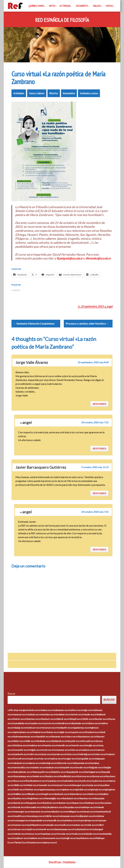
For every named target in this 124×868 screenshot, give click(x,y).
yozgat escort (71, 759)
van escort (46, 759)
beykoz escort (53, 776)
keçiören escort (52, 803)
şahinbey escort (72, 821)
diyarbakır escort (80, 723)
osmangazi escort (23, 821)
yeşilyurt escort (22, 838)
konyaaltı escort (35, 807)
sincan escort (21, 829)
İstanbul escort (36, 843)
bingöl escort (77, 719)
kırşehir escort (75, 741)
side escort (93, 825)
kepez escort (79, 803)
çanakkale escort (23, 723)
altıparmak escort (83, 763)
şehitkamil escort (37, 825)
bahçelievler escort (24, 772)
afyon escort (77, 710)
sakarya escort (89, 750)
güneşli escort (98, 790)
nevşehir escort (22, 750)
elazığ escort (21, 728)
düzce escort (95, 723)
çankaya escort (56, 781)
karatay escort (88, 798)
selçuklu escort (53, 825)
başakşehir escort (76, 772)
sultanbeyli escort (84, 829)
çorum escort (51, 723)
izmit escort (95, 794)
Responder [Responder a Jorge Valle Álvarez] (99, 404)
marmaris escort (39, 812)
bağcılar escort (97, 768)
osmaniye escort (63, 750)
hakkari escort (40, 732)
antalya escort (50, 715)
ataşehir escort (69, 768)
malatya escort (37, 746)
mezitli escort (21, 816)
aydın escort (91, 715)
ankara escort (36, 715)
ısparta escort (79, 732)
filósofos (54, 93)
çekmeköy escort (72, 781)
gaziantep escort (83, 728)
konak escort (21, 807)
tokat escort (101, 754)
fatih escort (20, 790)
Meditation (69, 862)
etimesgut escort (80, 785)
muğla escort (93, 746)
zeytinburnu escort (86, 838)
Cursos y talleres (37, 93)
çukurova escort (101, 781)
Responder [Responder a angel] (99, 449)
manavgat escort (23, 812)
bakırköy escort (60, 772)
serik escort (67, 825)
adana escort (48, 710)
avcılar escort (83, 768)
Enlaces (97, 6)
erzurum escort (50, 728)
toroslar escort (65, 834)
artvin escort (78, 715)
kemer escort (66, 803)
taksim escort (21, 834)
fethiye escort (33, 790)
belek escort (40, 776)
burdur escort (103, 719)
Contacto (111, 6)
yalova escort (58, 759)
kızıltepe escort (94, 803)
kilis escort (32, 741)
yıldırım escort (37, 838)
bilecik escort (64, 719)
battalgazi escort (94, 772)
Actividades (66, 6)
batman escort (35, 719)
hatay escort (54, 732)
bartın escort (21, 719)
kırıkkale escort (45, 741)
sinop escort (47, 754)
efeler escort (33, 785)
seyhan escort (80, 825)
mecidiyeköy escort (57, 812)
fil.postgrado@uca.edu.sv (70, 258)
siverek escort (46, 829)
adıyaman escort (63, 710)
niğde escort (37, 750)
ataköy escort (40, 768)
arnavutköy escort (23, 768)
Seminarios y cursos (89, 93)
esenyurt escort (63, 785)
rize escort (77, 750)
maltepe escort (89, 807)
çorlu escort (87, 781)
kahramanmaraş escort (26, 737)
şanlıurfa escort (22, 754)
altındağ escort (50, 763)
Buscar (11, 694)
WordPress (55, 862)
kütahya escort (22, 746)
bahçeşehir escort (43, 772)
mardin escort (65, 746)
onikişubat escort (86, 816)
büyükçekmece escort (37, 781)
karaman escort (60, 737)
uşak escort (34, 759)
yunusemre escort (53, 838)
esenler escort (47, 785)
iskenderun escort (80, 794)
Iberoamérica (69, 93)
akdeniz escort (22, 763)
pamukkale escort (41, 821)
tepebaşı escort (50, 834)
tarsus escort (35, 834)
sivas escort (73, 754)
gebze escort (69, 790)
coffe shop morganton (19, 710)
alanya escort (36, 763)
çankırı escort (38, 723)
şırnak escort (60, 754)
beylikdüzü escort (69, 776)
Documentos (82, 6)
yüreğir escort (70, 838)
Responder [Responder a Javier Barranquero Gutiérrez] (99, 493)
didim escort (20, 785)
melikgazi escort (75, 812)
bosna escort (100, 776)
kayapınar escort (35, 803)
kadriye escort (21, 798)
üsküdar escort (92, 834)
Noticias (53, 6)
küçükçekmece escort (54, 807)
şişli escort (33, 829)
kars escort (73, 737)
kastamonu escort (88, 737)
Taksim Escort (21, 843)
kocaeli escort (90, 741)
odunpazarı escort (68, 816)
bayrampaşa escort (24, 776)
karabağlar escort (55, 798)
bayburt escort (49, 719)
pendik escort (57, 821)
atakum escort (54, 768)
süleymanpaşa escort (64, 829)
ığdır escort (66, 732)
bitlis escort (90, 719)
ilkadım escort (35, 794)
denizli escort (65, 723)
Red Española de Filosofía (62, 20)
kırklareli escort (60, 741)
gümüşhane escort (24, 732)
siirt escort (36, 754)
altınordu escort (66, 763)
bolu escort (36, 710)
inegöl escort (49, 794)
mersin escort (79, 746)
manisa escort (51, 746)
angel (110, 306)
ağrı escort (89, 710)
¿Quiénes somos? (37, 6)
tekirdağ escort (87, 754)
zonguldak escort (87, 759)
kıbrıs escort (20, 741)
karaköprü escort (72, 798)
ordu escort (49, 750)
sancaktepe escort (89, 821)
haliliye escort (21, 794)
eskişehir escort (66, 728)
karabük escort (45, 737)
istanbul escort (93, 732)
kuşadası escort (74, 807)
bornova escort (86, 776)
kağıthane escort (37, 798)
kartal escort (21, 803)
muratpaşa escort (37, 816)
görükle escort (83, 790)
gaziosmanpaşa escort (52, 790)
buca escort (20, 781)
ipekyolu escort (63, 794)
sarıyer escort (21, 825)
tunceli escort (21, 759)
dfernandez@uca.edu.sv (98, 258)
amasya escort (21, 715)
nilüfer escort (52, 816)
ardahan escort (64, 715)
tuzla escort (79, 834)
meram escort (90, 812)
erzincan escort (35, 728)
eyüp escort (94, 785)
